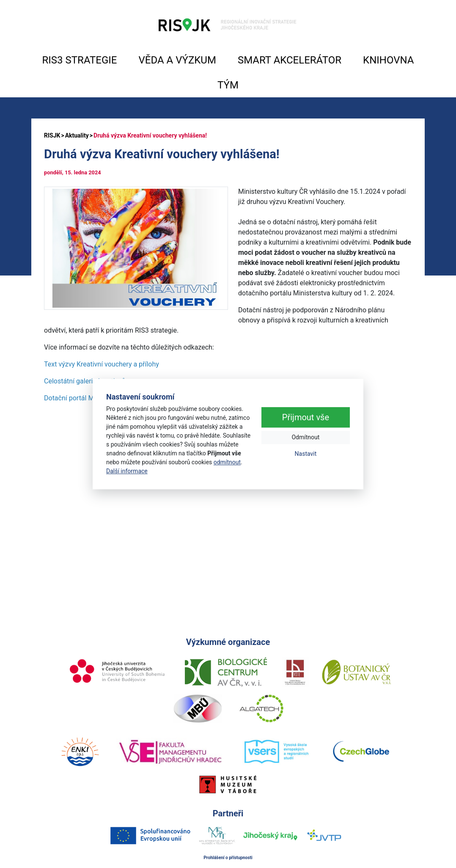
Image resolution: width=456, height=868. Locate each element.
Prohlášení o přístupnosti (228, 858)
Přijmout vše (306, 418)
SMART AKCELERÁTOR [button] (290, 60)
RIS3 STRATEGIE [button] (80, 60)
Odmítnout (305, 438)
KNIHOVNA (388, 60)
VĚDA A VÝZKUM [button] (177, 60)
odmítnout (227, 462)
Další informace (127, 471)
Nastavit (306, 454)
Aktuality (77, 135)
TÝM (228, 85)
